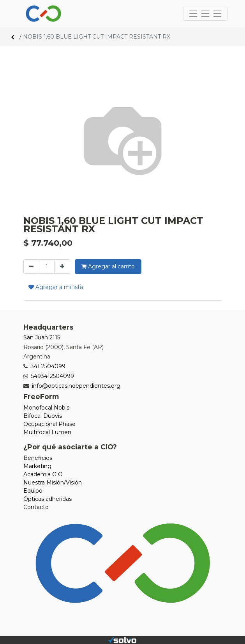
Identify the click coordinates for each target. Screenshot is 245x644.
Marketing (37, 466)
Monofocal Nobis (46, 408)
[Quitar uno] (31, 267)
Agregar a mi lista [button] (56, 287)
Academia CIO (43, 474)
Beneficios (38, 458)
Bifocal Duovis (43, 416)
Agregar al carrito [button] (108, 266)
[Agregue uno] (62, 267)
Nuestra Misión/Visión (53, 483)
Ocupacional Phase (49, 424)
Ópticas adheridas (48, 499)
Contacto (36, 507)
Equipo (33, 491)
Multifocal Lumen (47, 432)
